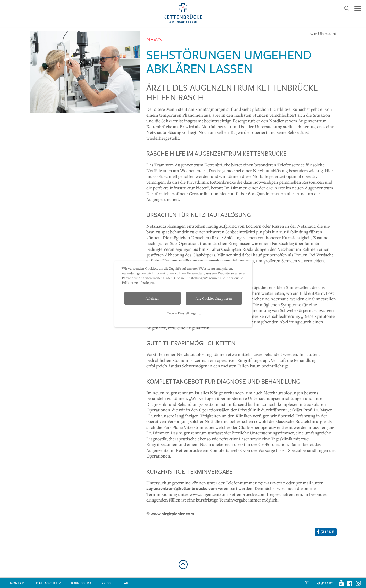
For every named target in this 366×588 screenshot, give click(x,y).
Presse (107, 583)
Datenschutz (48, 583)
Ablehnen (152, 298)
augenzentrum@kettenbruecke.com (182, 488)
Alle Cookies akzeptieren (214, 298)
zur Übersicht (324, 34)
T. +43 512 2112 (322, 583)
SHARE (326, 532)
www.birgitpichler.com (172, 513)
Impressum (81, 583)
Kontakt (18, 583)
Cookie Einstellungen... (184, 313)
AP (126, 583)
